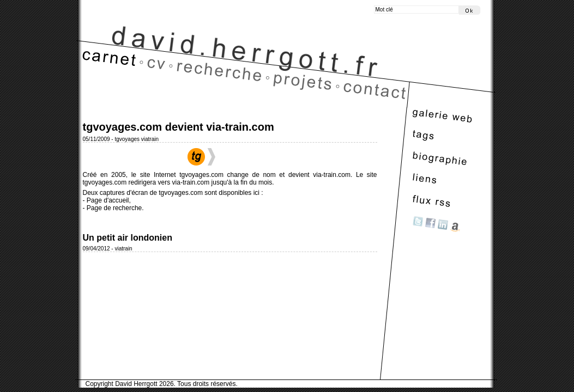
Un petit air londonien (128, 238)
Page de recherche (114, 208)
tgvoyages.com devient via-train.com (179, 127)
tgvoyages (127, 139)
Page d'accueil (108, 200)
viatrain (150, 139)
